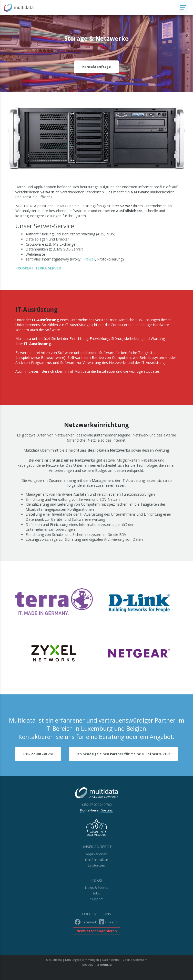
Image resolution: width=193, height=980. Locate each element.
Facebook (86, 922)
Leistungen (96, 865)
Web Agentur (90, 965)
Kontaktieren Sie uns (96, 810)
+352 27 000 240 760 (38, 754)
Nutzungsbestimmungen (82, 960)
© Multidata (54, 960)
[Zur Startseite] (89, 8)
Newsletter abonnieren (97, 931)
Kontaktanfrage (96, 67)
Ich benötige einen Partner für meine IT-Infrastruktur (123, 754)
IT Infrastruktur (97, 860)
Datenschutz (111, 960)
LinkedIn (109, 922)
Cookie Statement (135, 960)
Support (96, 899)
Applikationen (97, 854)
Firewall (89, 259)
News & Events (97, 888)
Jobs (97, 893)
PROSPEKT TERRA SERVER (38, 268)
